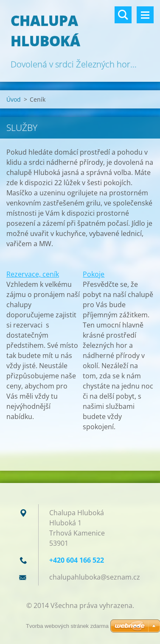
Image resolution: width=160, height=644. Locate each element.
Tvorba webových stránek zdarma (67, 626)
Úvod (14, 99)
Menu (145, 15)
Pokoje (94, 274)
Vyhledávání (123, 15)
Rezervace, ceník (33, 274)
